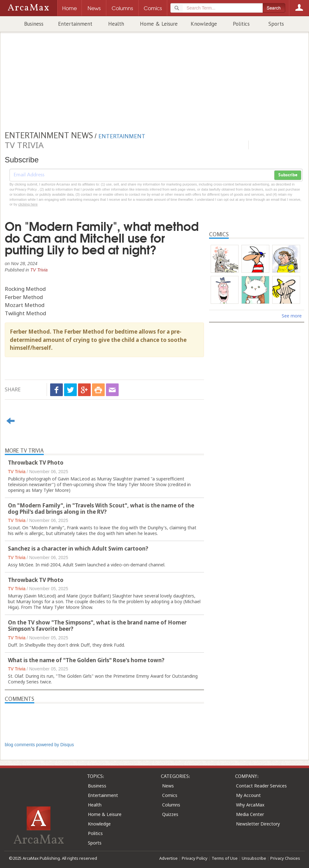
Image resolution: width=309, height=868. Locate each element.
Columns (171, 805)
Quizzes (170, 814)
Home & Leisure (159, 24)
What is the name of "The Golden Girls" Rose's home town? (86, 660)
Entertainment (75, 24)
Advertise (168, 858)
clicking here (28, 204)
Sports (276, 24)
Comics (170, 795)
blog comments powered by (39, 745)
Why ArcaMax (250, 805)
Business (34, 24)
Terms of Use (225, 858)
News (168, 786)
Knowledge (204, 24)
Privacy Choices (285, 858)
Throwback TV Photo (36, 463)
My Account (248, 795)
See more (292, 316)
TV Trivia (39, 270)
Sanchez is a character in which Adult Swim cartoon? (78, 548)
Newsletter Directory (258, 824)
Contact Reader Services (261, 786)
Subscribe (288, 175)
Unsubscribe (254, 858)
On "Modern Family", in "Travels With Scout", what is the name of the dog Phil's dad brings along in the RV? (101, 509)
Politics (241, 24)
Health (116, 24)
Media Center (250, 814)
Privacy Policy (195, 858)
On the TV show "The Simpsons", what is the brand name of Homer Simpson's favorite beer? (97, 626)
